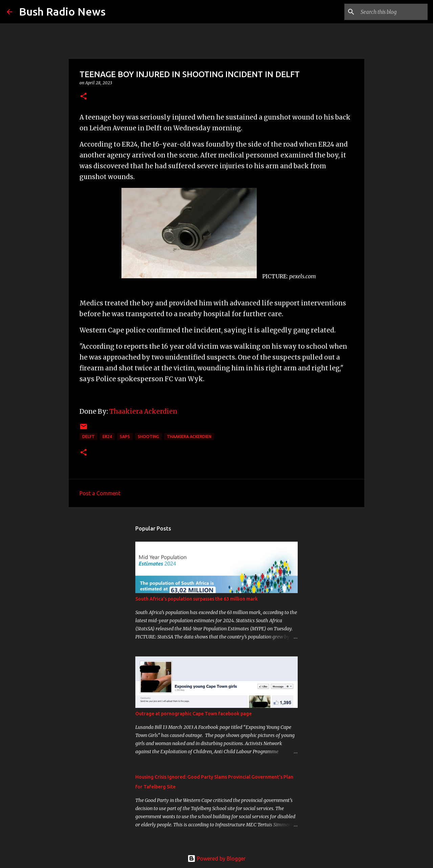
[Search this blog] (392, 12)
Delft (88, 437)
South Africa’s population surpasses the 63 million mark (197, 599)
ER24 (107, 437)
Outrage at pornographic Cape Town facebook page (193, 714)
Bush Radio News (62, 12)
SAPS (125, 437)
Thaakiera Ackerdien (144, 411)
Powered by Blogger (216, 859)
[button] (84, 97)
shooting (148, 437)
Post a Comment (100, 493)
